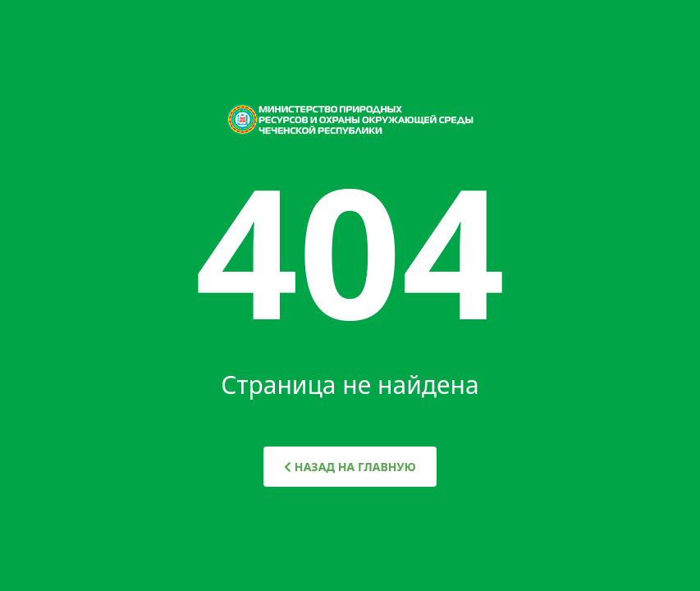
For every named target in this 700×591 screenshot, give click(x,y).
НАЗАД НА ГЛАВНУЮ (350, 467)
